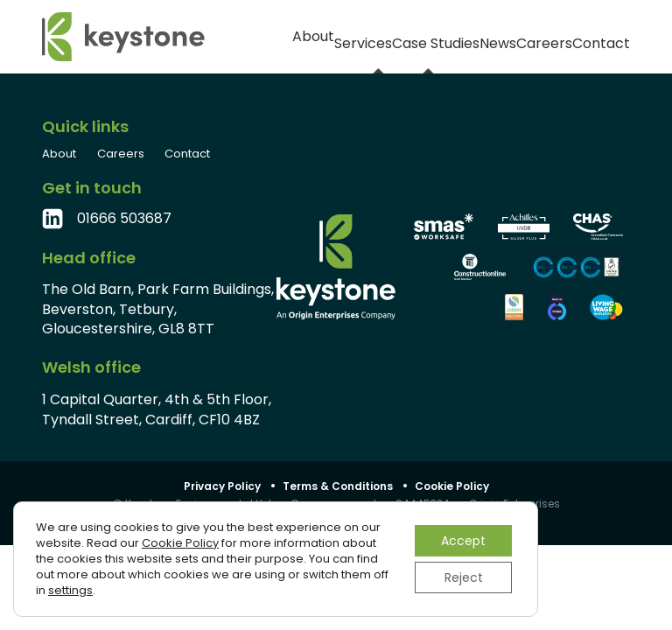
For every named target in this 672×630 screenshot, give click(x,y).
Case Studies (379, 37)
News (462, 37)
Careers (529, 37)
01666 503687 (124, 219)
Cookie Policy (452, 486)
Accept (463, 541)
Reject (464, 577)
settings (70, 591)
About (237, 37)
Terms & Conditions (338, 486)
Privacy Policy (222, 486)
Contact (605, 37)
